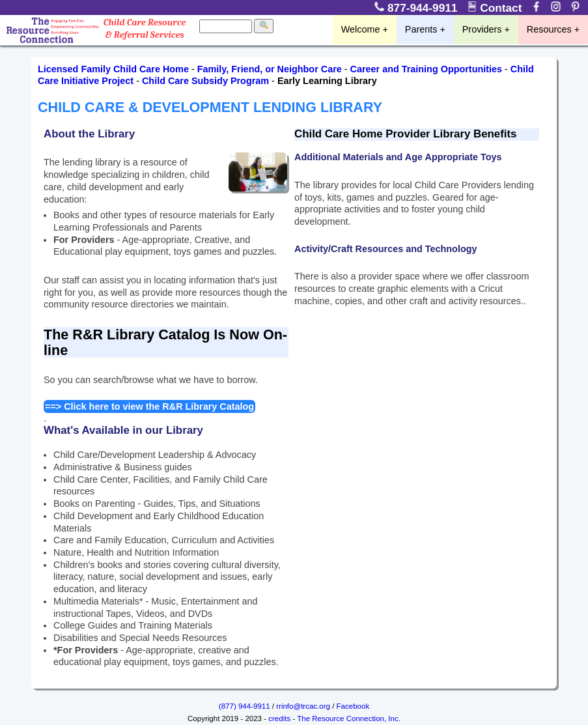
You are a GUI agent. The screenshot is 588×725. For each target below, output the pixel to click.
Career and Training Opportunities (426, 69)
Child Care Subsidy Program (205, 81)
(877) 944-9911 (245, 706)
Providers (482, 29)
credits (279, 718)
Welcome (361, 29)
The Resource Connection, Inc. (349, 718)
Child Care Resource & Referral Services (145, 29)
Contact (496, 8)
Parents (421, 29)
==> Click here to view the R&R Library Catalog (149, 406)
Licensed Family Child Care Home (113, 69)
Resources (549, 29)
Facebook (353, 706)
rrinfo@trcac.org (303, 706)
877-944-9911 (418, 8)
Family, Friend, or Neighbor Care (270, 69)
